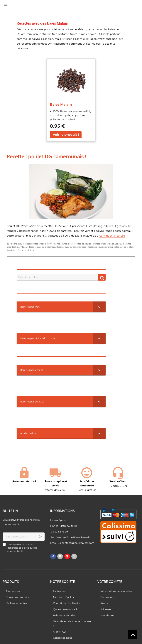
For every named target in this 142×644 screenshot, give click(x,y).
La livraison (60, 591)
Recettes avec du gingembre (42, 247)
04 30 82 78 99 (59, 532)
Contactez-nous (63, 638)
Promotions (13, 591)
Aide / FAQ (59, 632)
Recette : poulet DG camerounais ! (46, 156)
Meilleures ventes (16, 603)
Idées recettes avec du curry (38, 244)
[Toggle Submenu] (99, 307)
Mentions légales (63, 597)
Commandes (108, 597)
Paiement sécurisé (64, 615)
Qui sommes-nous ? (65, 609)
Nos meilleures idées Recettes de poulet (72, 244)
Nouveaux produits (17, 597)
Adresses (106, 609)
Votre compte (110, 581)
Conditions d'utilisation (67, 603)
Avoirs (104, 603)
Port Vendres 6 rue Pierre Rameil (70, 537)
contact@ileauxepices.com (78, 543)
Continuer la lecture (112, 236)
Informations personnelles (116, 591)
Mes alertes (107, 615)
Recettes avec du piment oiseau (71, 247)
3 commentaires (26, 250)
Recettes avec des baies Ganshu (107, 244)
